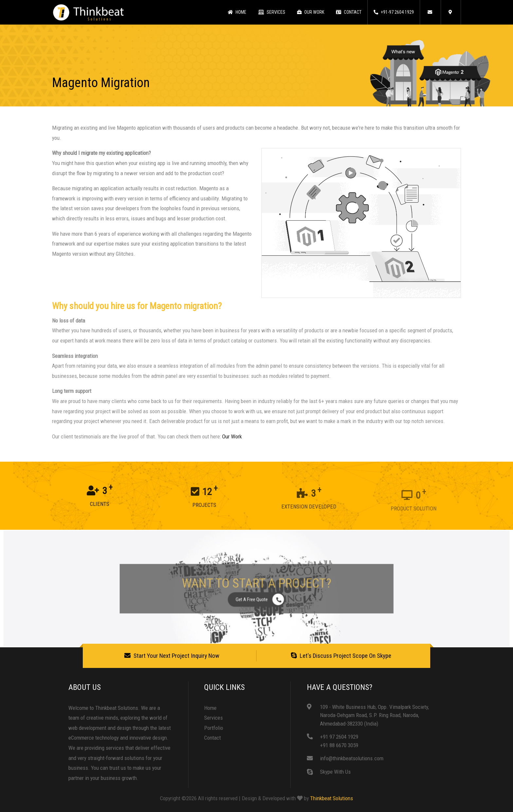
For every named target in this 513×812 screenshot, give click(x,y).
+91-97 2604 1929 (394, 12)
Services (272, 12)
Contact (349, 12)
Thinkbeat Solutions (332, 798)
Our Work (311, 12)
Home (237, 12)
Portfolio (214, 728)
